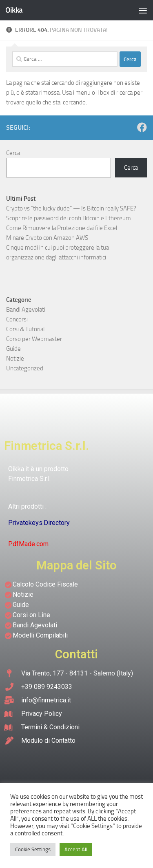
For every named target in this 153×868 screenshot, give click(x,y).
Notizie (15, 359)
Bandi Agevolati (26, 310)
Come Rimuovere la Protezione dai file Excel (62, 228)
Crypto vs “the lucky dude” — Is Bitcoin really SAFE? (71, 208)
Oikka (14, 10)
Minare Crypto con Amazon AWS (47, 238)
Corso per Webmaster (34, 339)
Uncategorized (25, 368)
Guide (13, 349)
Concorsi (17, 319)
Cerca (13, 153)
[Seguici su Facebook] (142, 127)
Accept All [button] (76, 849)
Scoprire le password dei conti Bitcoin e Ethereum (69, 218)
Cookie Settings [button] (33, 849)
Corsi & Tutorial (25, 329)
